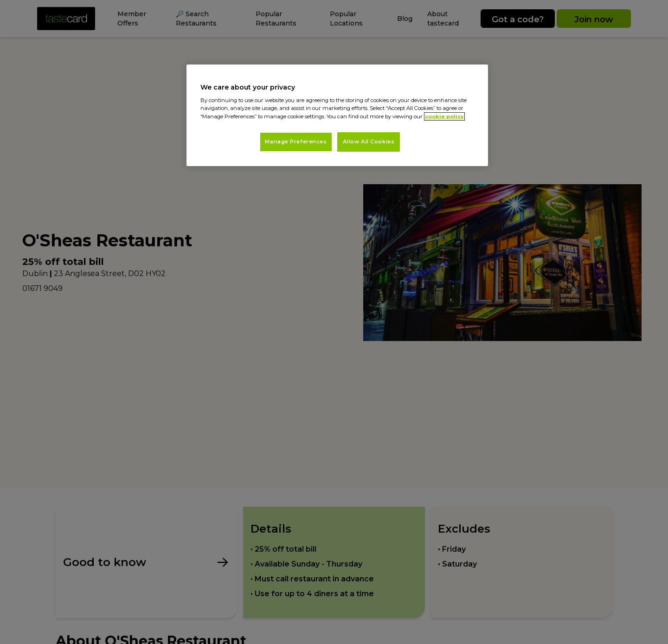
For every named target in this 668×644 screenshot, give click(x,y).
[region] (337, 115)
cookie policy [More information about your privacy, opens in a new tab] (444, 116)
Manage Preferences (296, 142)
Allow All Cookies (369, 142)
